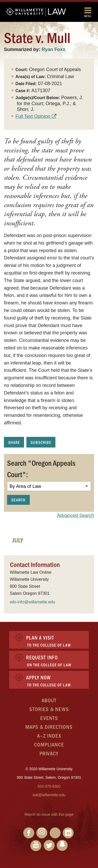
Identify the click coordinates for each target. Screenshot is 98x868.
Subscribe (41, 442)
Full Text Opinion (33, 116)
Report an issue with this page (49, 814)
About (49, 700)
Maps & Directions (49, 727)
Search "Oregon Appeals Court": (41, 468)
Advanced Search (76, 515)
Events (49, 718)
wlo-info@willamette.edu (33, 602)
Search (18, 500)
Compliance (49, 744)
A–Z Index (49, 735)
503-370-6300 (49, 786)
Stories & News (49, 709)
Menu (88, 12)
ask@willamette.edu (49, 795)
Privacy (49, 753)
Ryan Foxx (53, 49)
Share (14, 442)
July (18, 540)
